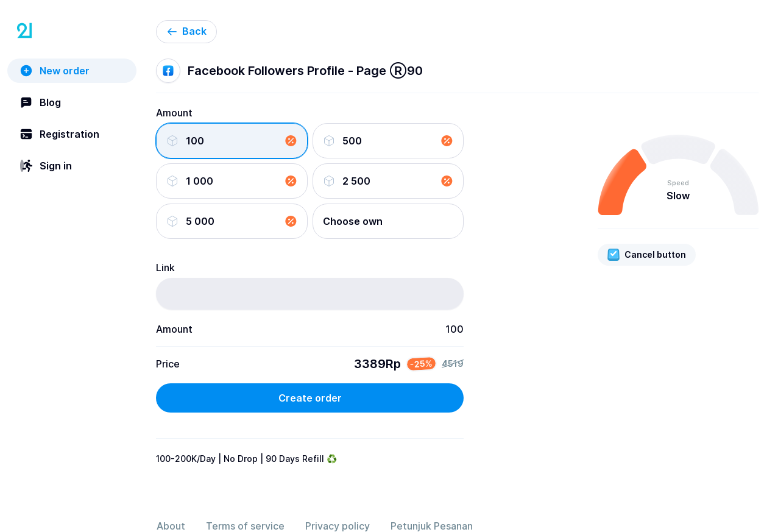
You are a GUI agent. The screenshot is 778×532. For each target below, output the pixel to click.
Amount (174, 113)
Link (165, 268)
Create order (310, 398)
